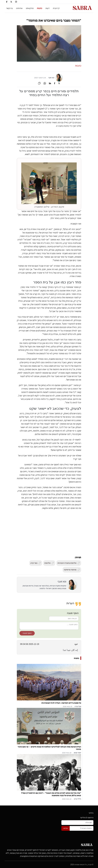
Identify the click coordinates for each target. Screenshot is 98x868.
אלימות (49, 563)
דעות (47, 8)
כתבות (39, 8)
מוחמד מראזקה (72, 570)
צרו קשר (9, 8)
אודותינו (19, 8)
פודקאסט (30, 8)
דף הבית (56, 8)
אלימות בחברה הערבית (69, 563)
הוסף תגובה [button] (27, 633)
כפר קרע (36, 563)
